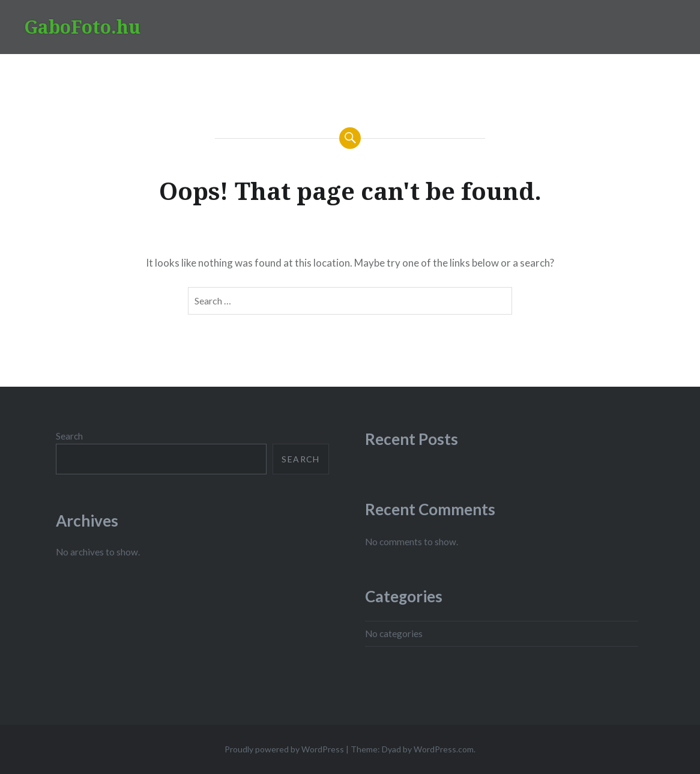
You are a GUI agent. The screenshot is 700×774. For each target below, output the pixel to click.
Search (69, 436)
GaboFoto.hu (82, 27)
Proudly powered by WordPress (284, 749)
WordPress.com (444, 749)
